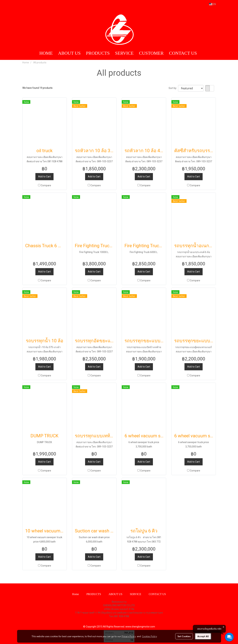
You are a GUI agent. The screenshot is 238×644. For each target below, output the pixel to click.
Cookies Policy (149, 636)
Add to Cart (44, 177)
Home (76, 594)
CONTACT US (183, 53)
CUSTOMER (151, 53)
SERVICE (124, 53)
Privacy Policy (129, 636)
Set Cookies (184, 636)
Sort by (173, 88)
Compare (46, 185)
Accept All (203, 636)
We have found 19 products (37, 88)
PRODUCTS (98, 53)
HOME (46, 53)
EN (212, 4)
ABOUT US (69, 53)
